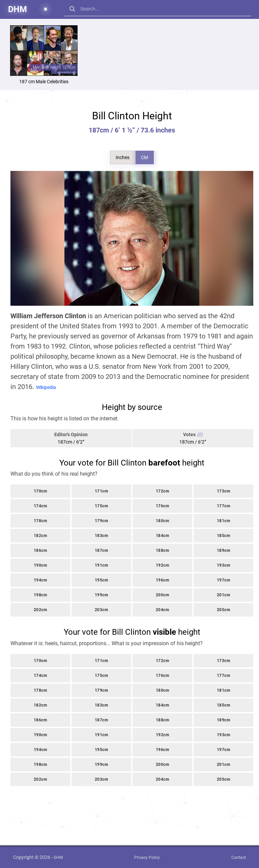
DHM (18, 9)
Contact (239, 858)
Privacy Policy (147, 858)
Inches (123, 157)
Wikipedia (46, 387)
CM (145, 157)
